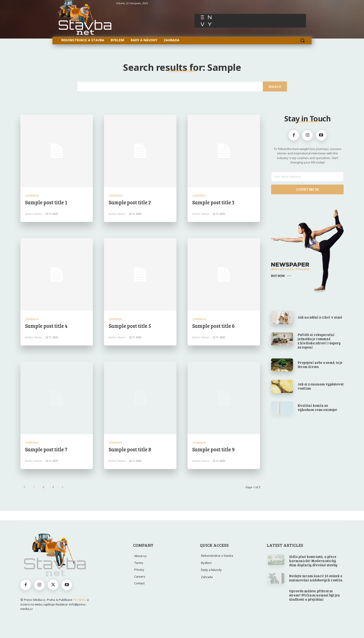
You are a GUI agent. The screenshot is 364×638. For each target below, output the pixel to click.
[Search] (275, 86)
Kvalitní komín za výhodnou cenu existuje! (317, 407)
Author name (34, 214)
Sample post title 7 (46, 449)
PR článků (80, 600)
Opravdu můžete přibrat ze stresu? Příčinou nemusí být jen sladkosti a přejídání (314, 595)
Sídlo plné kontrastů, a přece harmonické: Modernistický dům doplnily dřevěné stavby (313, 561)
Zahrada (32, 196)
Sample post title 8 (130, 449)
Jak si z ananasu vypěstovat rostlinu (321, 386)
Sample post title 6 (213, 326)
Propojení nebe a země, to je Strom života (320, 365)
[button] (302, 40)
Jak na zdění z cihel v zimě (320, 317)
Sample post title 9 (213, 449)
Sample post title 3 (213, 202)
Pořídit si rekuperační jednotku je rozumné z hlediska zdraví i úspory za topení (319, 341)
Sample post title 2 (130, 202)
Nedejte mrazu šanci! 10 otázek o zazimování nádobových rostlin (316, 578)
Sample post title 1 (46, 202)
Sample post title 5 (130, 326)
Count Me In (307, 189)
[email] (307, 177)
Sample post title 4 (46, 326)
